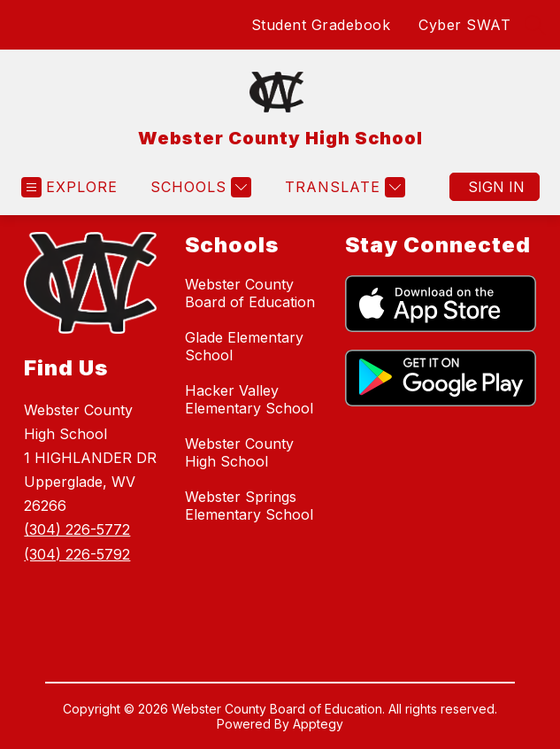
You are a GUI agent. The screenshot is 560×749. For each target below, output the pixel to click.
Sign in (496, 187)
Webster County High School (239, 452)
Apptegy (318, 724)
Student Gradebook (321, 25)
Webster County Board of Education (250, 293)
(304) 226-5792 (77, 554)
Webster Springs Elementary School (249, 506)
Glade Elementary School (244, 346)
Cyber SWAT (464, 25)
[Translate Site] (343, 187)
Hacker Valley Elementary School (249, 399)
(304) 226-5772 (77, 529)
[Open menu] (69, 187)
